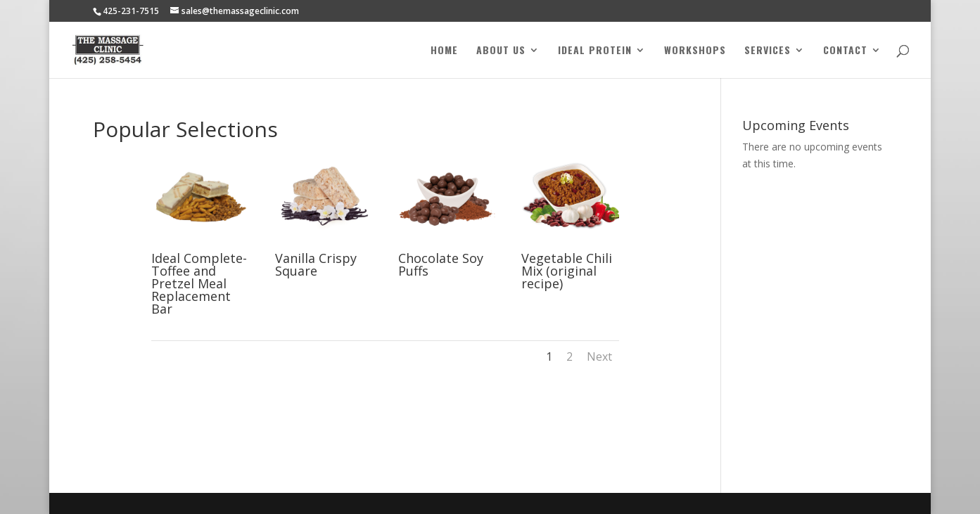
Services (768, 51)
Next (599, 356)
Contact (845, 51)
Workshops (695, 51)
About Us (501, 51)
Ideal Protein (595, 51)
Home (444, 51)
